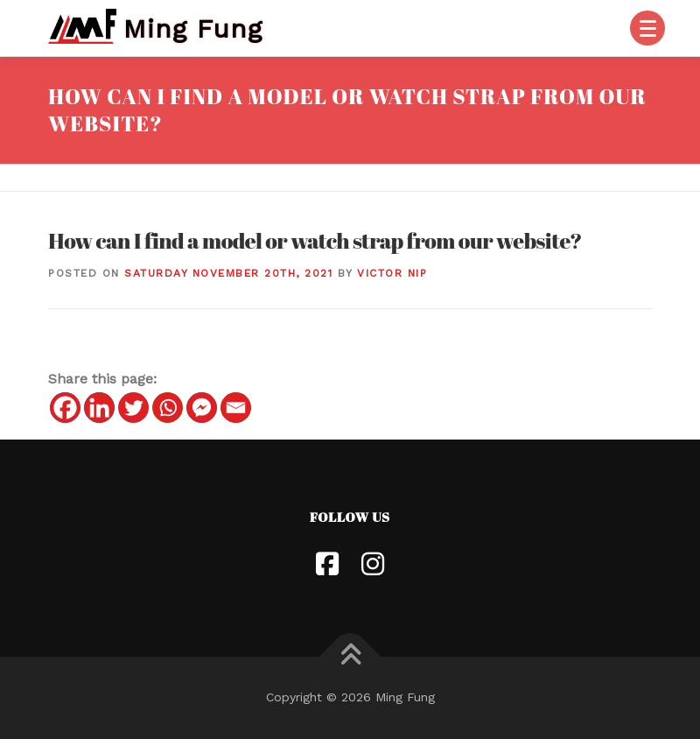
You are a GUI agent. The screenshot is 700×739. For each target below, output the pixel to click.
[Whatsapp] (168, 408)
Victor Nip (392, 273)
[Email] (236, 408)
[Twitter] (133, 408)
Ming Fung (193, 28)
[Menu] (647, 28)
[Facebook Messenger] (202, 408)
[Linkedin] (99, 408)
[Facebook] (65, 408)
